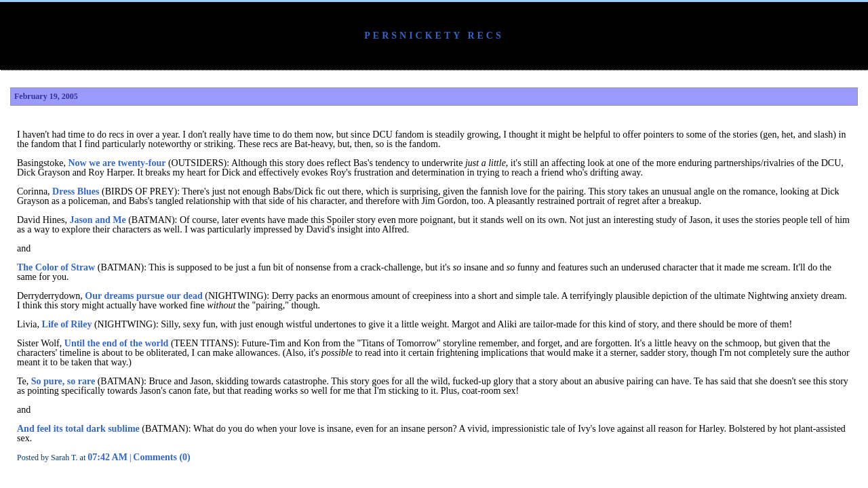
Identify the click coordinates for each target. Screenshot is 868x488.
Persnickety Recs (434, 36)
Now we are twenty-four (117, 163)
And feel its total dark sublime (78, 429)
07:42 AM (107, 457)
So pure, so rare (63, 381)
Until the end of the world (117, 343)
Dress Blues (76, 191)
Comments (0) (161, 457)
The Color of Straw (56, 267)
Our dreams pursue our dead (143, 296)
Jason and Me (97, 220)
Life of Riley (67, 324)
